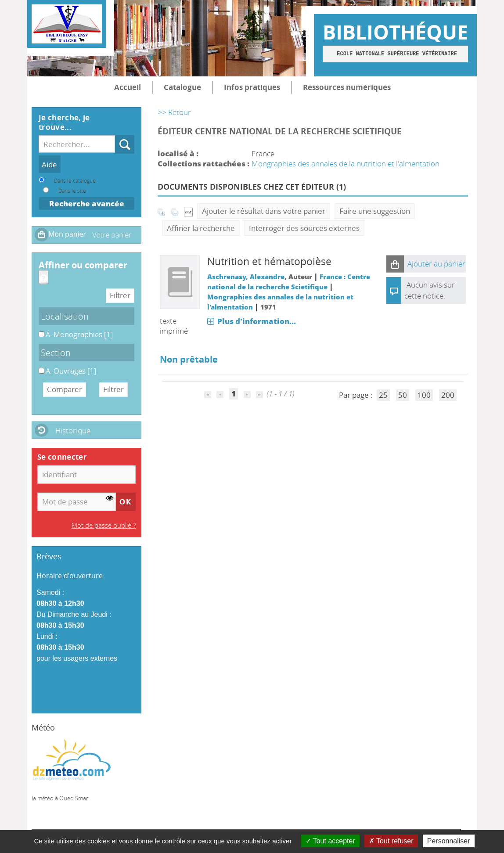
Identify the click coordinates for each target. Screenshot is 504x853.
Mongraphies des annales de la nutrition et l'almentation (346, 164)
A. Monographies (39, 329)
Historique (73, 430)
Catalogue (182, 87)
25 (383, 395)
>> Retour (174, 112)
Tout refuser (391, 841)
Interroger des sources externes (304, 228)
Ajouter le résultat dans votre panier (264, 211)
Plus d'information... (257, 321)
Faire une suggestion (375, 211)
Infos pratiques (252, 87)
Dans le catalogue (75, 180)
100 (424, 395)
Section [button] (56, 353)
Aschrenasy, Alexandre (246, 277)
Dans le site (72, 191)
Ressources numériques (347, 87)
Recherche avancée (87, 203)
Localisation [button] (65, 316)
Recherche (115, 135)
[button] (395, 264)
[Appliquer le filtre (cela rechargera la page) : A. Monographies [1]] (79, 334)
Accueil (128, 87)
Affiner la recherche (201, 228)
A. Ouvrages (39, 366)
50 (403, 395)
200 (448, 395)
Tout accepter (330, 841)
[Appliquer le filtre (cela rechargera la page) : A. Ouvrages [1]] (71, 371)
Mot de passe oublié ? (104, 525)
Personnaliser (449, 841)
